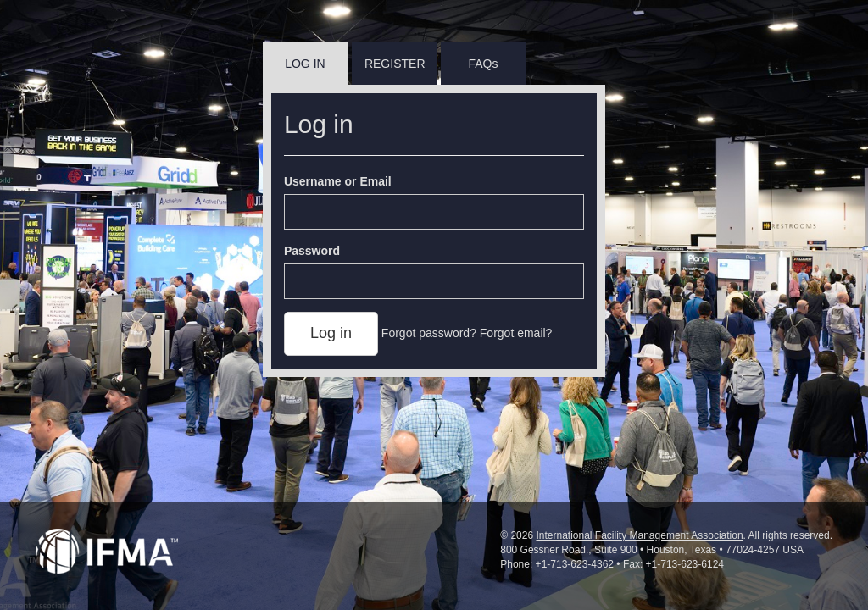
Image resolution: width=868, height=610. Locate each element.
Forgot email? (516, 333)
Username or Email (338, 181)
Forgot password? (429, 333)
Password (312, 251)
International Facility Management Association (639, 535)
